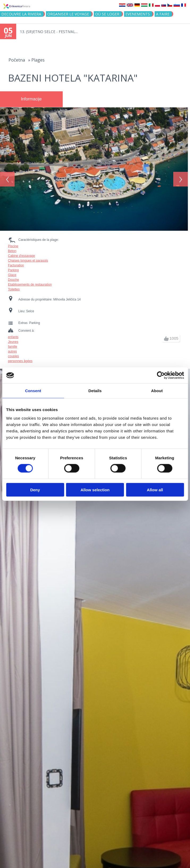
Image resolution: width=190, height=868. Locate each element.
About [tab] (157, 391)
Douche (13, 277)
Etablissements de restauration (30, 282)
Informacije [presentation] (31, 99)
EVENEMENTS (138, 14)
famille (13, 344)
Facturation (16, 263)
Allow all (155, 490)
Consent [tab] (33, 391)
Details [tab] (95, 391)
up (166, 336)
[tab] (31, 99)
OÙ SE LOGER (107, 14)
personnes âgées (20, 358)
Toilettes (14, 287)
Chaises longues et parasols (28, 258)
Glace (12, 272)
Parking (13, 267)
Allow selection (95, 490)
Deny (35, 490)
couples (13, 354)
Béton (12, 248)
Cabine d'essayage (22, 253)
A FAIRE (163, 14)
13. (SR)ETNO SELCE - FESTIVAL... (49, 32)
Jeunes (13, 339)
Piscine (13, 244)
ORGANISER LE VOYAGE (68, 14)
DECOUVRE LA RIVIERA (21, 14)
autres (12, 349)
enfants (13, 334)
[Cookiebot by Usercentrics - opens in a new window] (161, 375)
